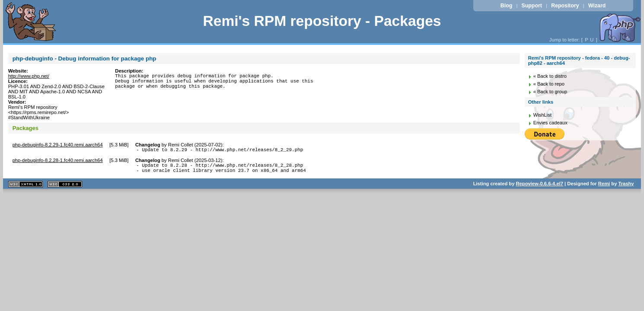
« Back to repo (549, 84)
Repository (565, 6)
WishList (542, 115)
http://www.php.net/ (29, 76)
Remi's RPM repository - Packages (322, 21)
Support (532, 6)
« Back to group (550, 92)
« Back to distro (550, 76)
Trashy (626, 187)
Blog (506, 6)
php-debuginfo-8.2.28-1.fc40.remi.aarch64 (58, 162)
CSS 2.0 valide (65, 188)
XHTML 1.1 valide (26, 188)
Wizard (597, 6)
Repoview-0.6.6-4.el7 (540, 187)
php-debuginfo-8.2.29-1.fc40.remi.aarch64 (58, 145)
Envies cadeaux (550, 123)
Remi (604, 187)
